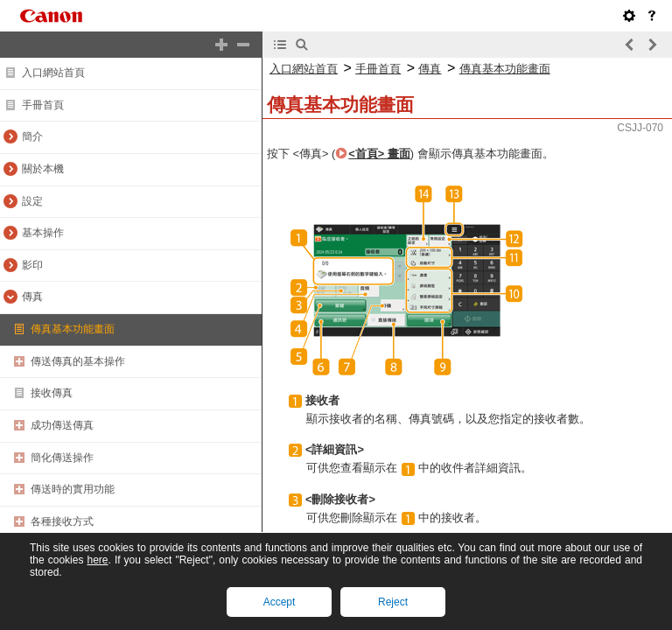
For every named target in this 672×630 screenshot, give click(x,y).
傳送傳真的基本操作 (78, 361)
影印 (32, 265)
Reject (393, 602)
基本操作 (43, 233)
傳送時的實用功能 (73, 489)
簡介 (32, 136)
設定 (32, 201)
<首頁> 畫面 (379, 154)
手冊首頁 (43, 105)
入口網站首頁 (53, 73)
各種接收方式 (62, 521)
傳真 (32, 297)
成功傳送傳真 (62, 425)
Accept (280, 602)
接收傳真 (52, 393)
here (97, 560)
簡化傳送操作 (62, 458)
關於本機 (43, 169)
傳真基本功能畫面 (73, 329)
